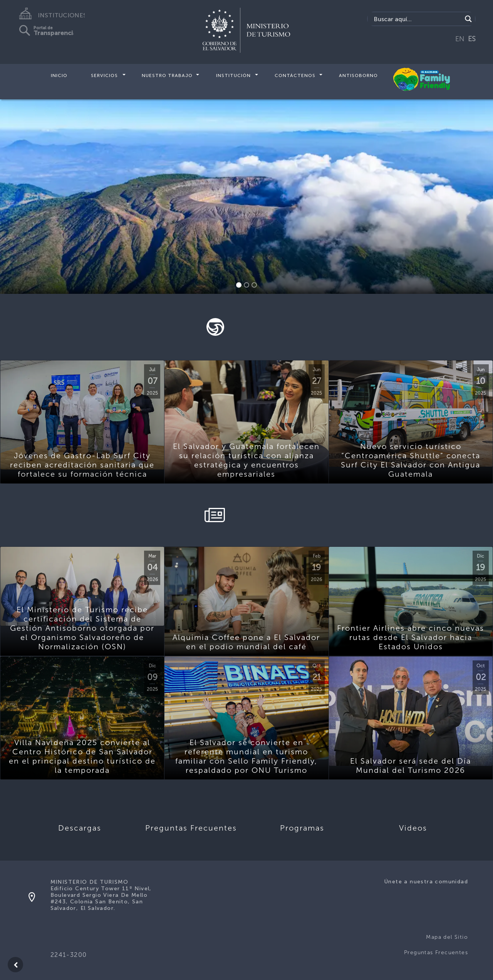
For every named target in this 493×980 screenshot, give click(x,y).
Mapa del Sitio (447, 937)
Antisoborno (358, 75)
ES (472, 39)
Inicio (59, 75)
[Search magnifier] (468, 19)
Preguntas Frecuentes (436, 952)
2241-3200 (69, 955)
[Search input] (417, 19)
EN (460, 39)
